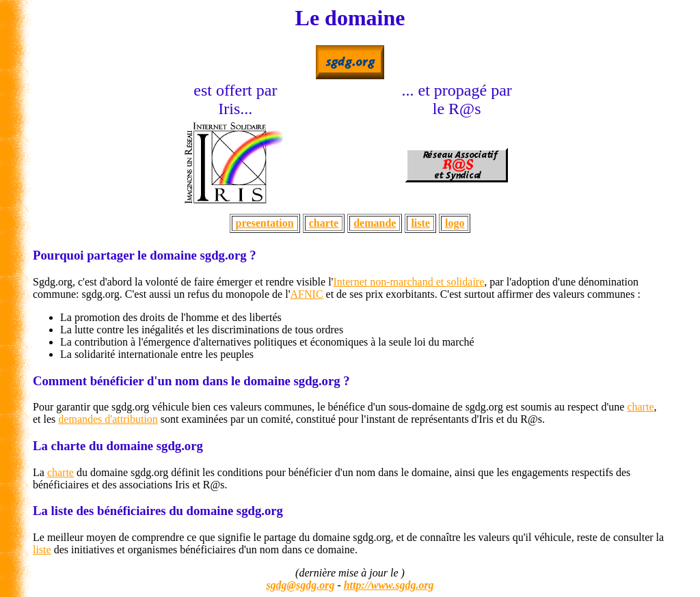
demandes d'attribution (108, 419)
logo (455, 223)
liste (420, 223)
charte (324, 223)
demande (375, 223)
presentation (265, 223)
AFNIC (307, 294)
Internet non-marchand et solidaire (408, 282)
